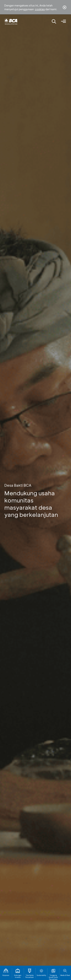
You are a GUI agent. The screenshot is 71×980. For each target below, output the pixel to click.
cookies (40, 9)
